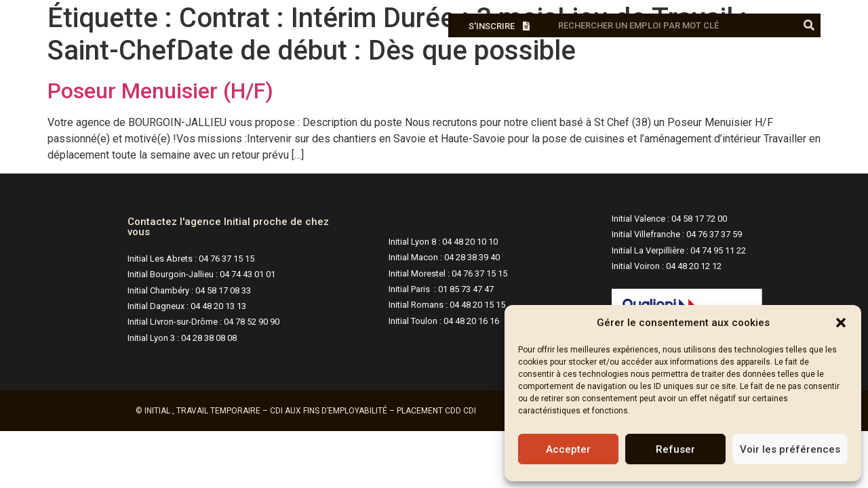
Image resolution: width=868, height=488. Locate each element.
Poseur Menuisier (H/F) (160, 91)
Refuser (675, 449)
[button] (841, 323)
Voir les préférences (790, 449)
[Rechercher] (809, 25)
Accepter (568, 449)
